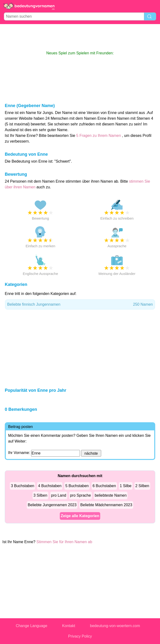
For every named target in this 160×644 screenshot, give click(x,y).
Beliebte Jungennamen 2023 (52, 505)
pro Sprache (80, 495)
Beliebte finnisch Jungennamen (80, 304)
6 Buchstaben (104, 486)
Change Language (32, 626)
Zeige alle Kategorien (80, 516)
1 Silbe (126, 486)
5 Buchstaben (77, 486)
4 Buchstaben (50, 486)
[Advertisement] (80, 37)
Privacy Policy (80, 636)
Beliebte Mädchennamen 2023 (106, 505)
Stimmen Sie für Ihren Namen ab (64, 542)
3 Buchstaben (22, 486)
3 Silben (40, 495)
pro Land (59, 495)
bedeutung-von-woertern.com (115, 626)
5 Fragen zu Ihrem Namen (99, 136)
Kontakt (69, 626)
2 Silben (142, 486)
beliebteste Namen (111, 495)
